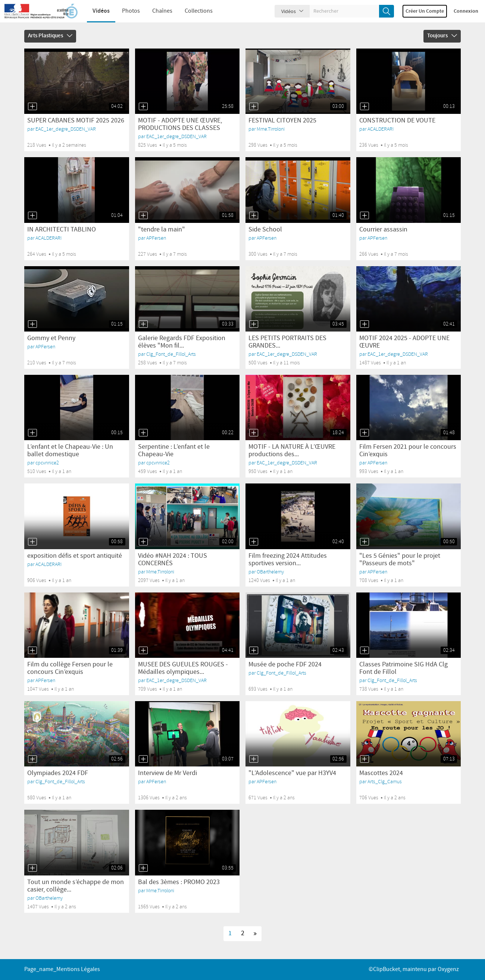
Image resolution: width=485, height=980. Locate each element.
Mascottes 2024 (381, 773)
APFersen (156, 238)
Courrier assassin (383, 230)
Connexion (466, 11)
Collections (194, 11)
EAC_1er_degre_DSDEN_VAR (66, 129)
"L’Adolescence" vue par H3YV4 (292, 773)
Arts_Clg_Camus (385, 782)
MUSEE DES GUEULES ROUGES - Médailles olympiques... (183, 668)
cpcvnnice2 (47, 463)
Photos (126, 11)
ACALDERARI (381, 129)
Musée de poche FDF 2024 (285, 665)
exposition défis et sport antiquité (75, 556)
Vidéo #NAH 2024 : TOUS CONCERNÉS (173, 560)
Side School (265, 230)
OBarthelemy (270, 572)
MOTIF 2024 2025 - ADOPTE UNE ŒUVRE (404, 342)
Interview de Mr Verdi (168, 773)
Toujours (442, 36)
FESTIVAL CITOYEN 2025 (282, 121)
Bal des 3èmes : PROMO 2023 (179, 882)
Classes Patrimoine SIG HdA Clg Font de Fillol (403, 668)
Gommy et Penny (51, 338)
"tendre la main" (162, 230)
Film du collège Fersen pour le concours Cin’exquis (70, 668)
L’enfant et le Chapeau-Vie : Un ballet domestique (70, 451)
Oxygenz (448, 969)
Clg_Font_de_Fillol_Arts (171, 354)
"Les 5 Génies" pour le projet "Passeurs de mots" (400, 560)
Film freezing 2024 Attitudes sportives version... (288, 560)
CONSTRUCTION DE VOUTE (397, 121)
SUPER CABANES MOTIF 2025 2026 (76, 121)
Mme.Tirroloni (271, 129)
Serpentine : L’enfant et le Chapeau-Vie (174, 451)
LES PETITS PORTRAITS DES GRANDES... (287, 342)
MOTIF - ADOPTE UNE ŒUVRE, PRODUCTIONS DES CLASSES (180, 124)
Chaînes (157, 11)
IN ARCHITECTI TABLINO (62, 230)
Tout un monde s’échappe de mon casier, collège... (76, 886)
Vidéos (96, 11)
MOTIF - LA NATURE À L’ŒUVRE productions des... (292, 451)
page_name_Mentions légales (62, 969)
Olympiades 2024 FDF (58, 773)
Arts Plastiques (50, 36)
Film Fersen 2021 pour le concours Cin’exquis (408, 451)
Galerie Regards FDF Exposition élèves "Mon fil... (182, 342)
